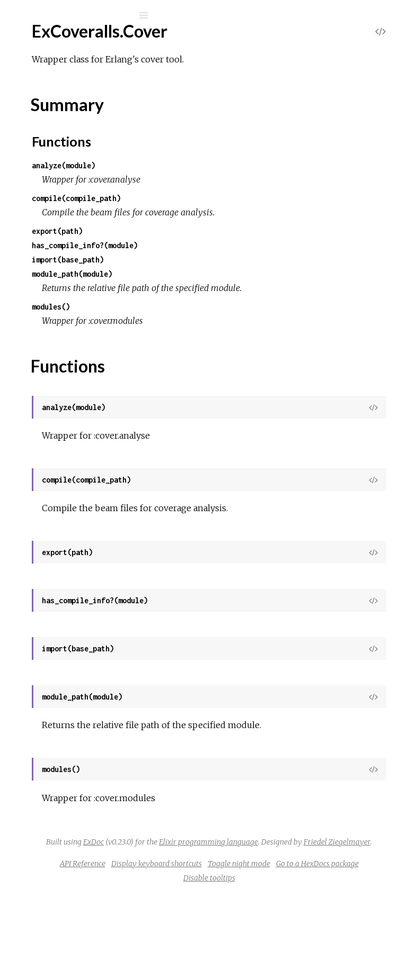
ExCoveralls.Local (65, 414)
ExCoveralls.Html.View (74, 328)
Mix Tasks (45, 111)
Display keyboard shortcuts (314, 935)
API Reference (241, 935)
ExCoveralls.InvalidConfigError (88, 683)
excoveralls (64, 43)
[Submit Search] (16, 15)
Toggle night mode (244, 949)
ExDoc (247, 885)
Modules (44, 97)
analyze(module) (223, 165)
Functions (64, 239)
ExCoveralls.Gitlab (66, 285)
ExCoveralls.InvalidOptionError (90, 697)
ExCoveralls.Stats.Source (79, 571)
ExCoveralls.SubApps (72, 600)
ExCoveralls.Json (64, 385)
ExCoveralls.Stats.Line (74, 557)
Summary (57, 227)
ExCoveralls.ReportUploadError (91, 711)
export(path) (216, 231)
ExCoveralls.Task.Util (70, 614)
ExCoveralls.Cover (67, 198)
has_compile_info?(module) (244, 245)
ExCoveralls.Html (65, 300)
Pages (38, 82)
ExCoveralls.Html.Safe (74, 314)
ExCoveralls (55, 141)
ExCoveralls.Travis (66, 628)
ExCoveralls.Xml (63, 643)
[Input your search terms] (79, 15)
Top (46, 216)
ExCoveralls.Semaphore (77, 486)
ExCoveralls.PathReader (78, 443)
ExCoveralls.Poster (68, 471)
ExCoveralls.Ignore (67, 357)
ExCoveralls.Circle (66, 155)
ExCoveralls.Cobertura (75, 170)
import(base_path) (227, 260)
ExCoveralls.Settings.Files (79, 514)
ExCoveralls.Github (68, 271)
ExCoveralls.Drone (68, 257)
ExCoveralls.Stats (65, 543)
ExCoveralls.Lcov (65, 400)
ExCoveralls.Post (64, 457)
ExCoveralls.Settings (70, 500)
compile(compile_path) (235, 198)
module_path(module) (231, 274)
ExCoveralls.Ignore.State (78, 371)
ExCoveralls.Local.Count (77, 428)
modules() (210, 321)
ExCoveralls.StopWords (77, 586)
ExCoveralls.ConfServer (77, 184)
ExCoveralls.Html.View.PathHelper (97, 343)
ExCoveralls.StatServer (76, 528)
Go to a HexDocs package (323, 949)
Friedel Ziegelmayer (309, 913)
